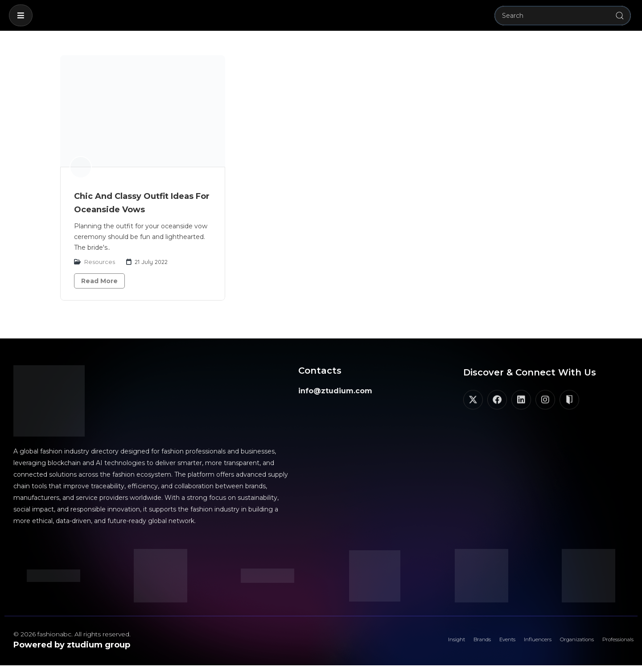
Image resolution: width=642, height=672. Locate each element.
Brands (431, 643)
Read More (99, 281)
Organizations (556, 643)
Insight (397, 643)
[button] (21, 15)
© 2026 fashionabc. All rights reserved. (72, 634)
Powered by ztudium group (72, 645)
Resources (100, 262)
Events (464, 643)
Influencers (505, 643)
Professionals (611, 643)
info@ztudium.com (335, 391)
